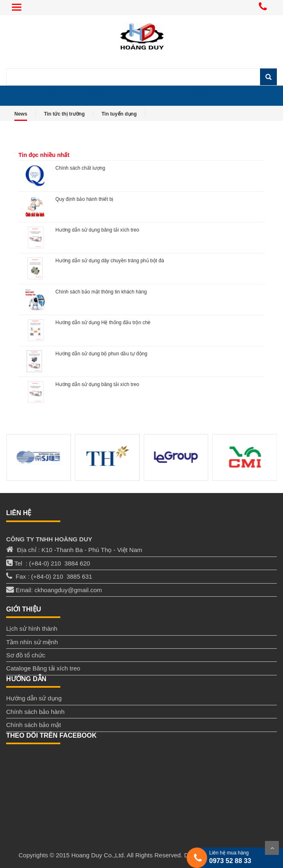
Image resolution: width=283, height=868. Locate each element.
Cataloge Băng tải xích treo (43, 668)
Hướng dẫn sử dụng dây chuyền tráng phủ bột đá (110, 261)
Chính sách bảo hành (35, 712)
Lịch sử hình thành (32, 628)
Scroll (272, 848)
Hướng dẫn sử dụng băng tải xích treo (97, 230)
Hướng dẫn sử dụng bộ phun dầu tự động (101, 354)
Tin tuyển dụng (119, 114)
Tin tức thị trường (64, 114)
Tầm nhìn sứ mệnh (32, 642)
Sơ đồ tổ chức (26, 655)
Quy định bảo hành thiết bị (84, 199)
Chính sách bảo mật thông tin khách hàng (101, 292)
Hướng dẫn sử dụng (34, 698)
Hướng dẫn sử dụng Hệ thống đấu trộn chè (103, 323)
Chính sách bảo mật (34, 725)
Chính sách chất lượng (80, 168)
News (21, 114)
